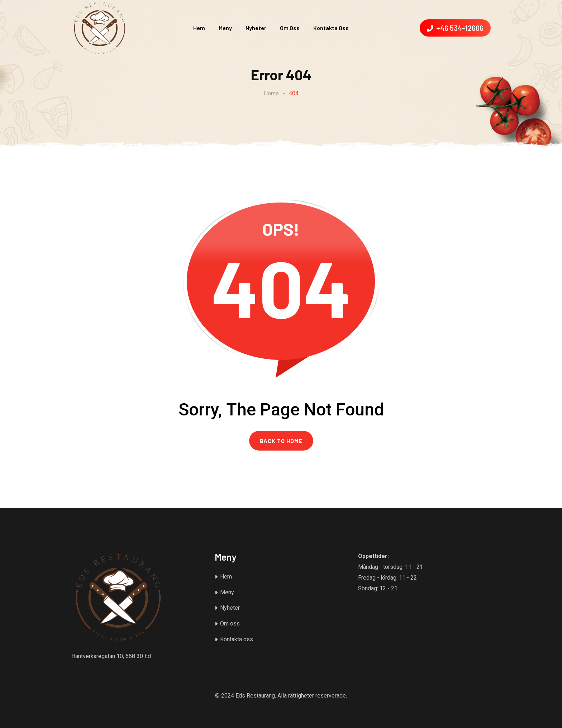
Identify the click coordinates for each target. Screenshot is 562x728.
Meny (225, 28)
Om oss (290, 28)
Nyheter (256, 28)
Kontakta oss (331, 28)
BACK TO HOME (281, 441)
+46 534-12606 (455, 28)
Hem (199, 28)
